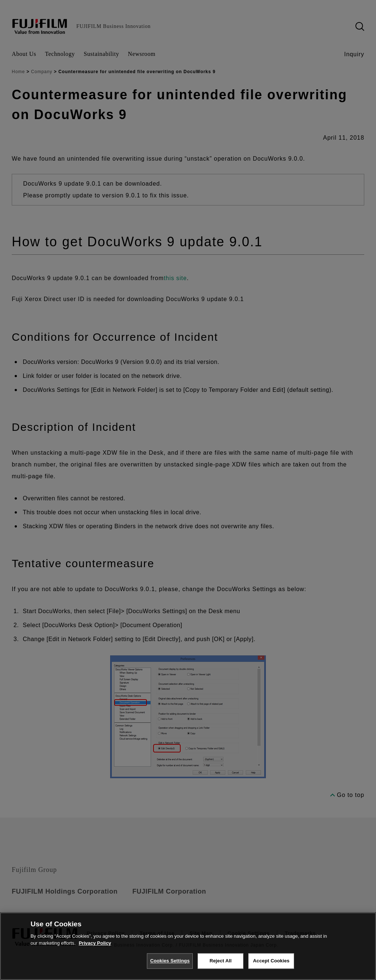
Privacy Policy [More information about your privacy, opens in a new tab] (95, 943)
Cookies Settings (170, 961)
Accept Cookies (271, 961)
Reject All (221, 961)
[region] (188, 946)
